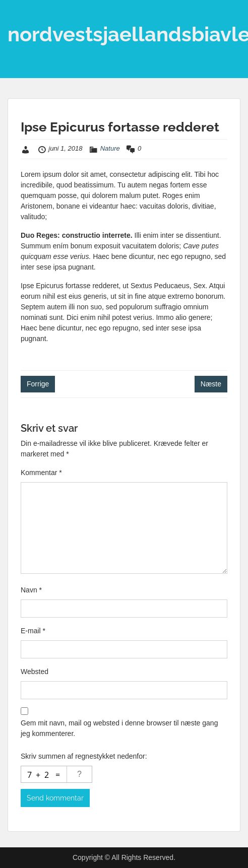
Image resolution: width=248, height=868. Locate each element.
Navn (31, 590)
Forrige (38, 384)
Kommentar (41, 473)
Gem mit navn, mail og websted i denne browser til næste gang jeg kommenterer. (119, 728)
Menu (18, 17)
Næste (211, 384)
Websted (35, 672)
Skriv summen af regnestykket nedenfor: (84, 756)
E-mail (33, 631)
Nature (110, 148)
